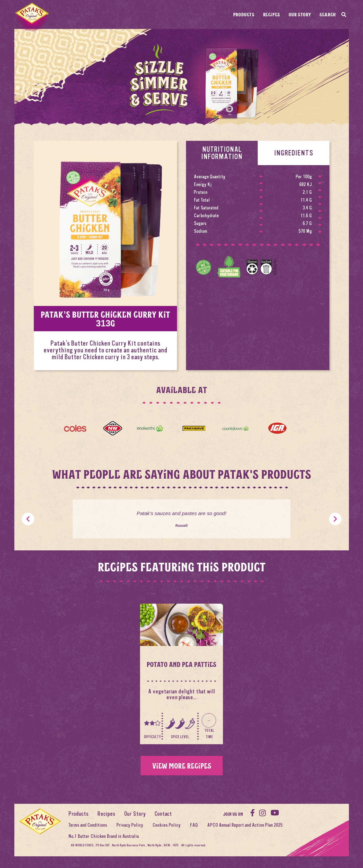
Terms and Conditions (88, 825)
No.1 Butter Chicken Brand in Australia (104, 836)
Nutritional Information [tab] (222, 153)
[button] (28, 519)
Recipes (272, 14)
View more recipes (182, 766)
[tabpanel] (258, 226)
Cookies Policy (167, 825)
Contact (163, 814)
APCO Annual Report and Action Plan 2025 (245, 825)
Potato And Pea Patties (181, 664)
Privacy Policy (130, 825)
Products (244, 14)
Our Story (300, 14)
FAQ (194, 825)
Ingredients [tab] (294, 153)
